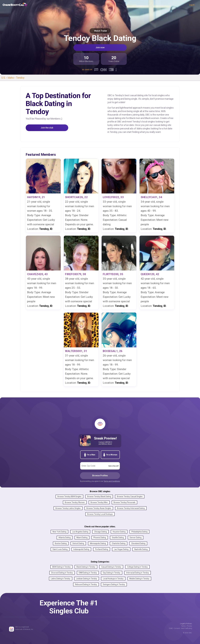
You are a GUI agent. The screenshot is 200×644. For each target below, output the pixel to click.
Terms (183, 626)
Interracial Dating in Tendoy (138, 573)
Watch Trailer (100, 31)
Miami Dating (82, 538)
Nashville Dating (141, 549)
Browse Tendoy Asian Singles (99, 508)
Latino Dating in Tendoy (61, 579)
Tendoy (20, 78)
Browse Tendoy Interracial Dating (131, 508)
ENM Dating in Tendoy (88, 573)
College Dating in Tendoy (137, 567)
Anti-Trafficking (187, 628)
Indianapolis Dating (81, 549)
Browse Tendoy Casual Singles (130, 497)
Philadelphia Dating (139, 532)
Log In (192, 5)
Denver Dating (136, 538)
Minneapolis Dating (98, 543)
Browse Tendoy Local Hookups (100, 514)
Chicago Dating (100, 532)
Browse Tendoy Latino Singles (68, 508)
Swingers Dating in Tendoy (114, 584)
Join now (100, 47)
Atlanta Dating (65, 538)
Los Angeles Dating (80, 532)
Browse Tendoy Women (75, 502)
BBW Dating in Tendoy (61, 567)
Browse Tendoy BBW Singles (69, 497)
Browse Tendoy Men (99, 502)
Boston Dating (61, 543)
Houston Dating (119, 532)
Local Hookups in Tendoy (113, 579)
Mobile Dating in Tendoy (139, 579)
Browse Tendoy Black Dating (99, 497)
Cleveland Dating (138, 543)
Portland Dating (102, 549)
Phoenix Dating (100, 538)
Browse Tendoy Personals (124, 502)
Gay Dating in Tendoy (112, 573)
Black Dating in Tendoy (86, 567)
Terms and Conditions (112, 481)
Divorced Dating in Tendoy (62, 573)
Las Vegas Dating (121, 549)
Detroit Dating (78, 543)
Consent (177, 628)
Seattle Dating (118, 538)
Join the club (47, 128)
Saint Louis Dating (60, 549)
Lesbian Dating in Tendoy (87, 579)
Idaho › (12, 78)
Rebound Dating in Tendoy (86, 584)
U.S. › (4, 78)
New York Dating (59, 532)
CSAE (171, 628)
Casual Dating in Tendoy (111, 567)
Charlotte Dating (119, 543)
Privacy (189, 626)
